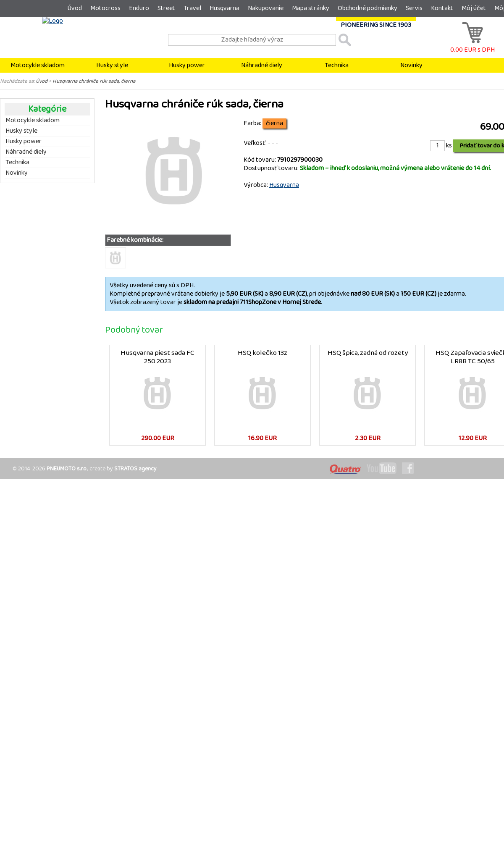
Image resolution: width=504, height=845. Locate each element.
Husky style (112, 65)
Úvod (75, 8)
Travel (192, 8)
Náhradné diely (262, 65)
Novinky (411, 65)
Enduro (139, 8)
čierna (274, 123)
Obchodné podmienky (367, 8)
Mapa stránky (311, 8)
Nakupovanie (266, 8)
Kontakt (442, 8)
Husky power (187, 65)
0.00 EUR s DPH (472, 46)
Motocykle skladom (38, 65)
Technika (337, 65)
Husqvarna (224, 8)
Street (166, 8)
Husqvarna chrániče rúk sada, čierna (94, 81)
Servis (414, 8)
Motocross (105, 8)
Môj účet (474, 8)
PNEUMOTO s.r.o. (67, 469)
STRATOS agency (135, 469)
